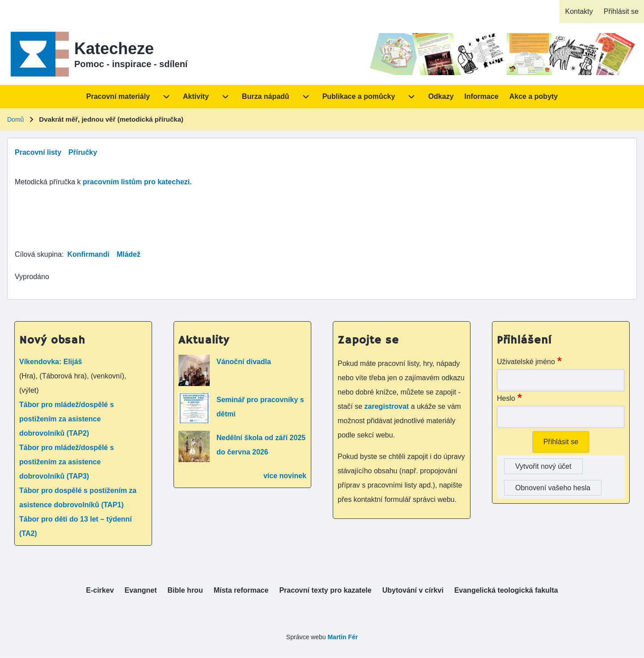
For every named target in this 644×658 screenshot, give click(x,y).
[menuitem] (579, 12)
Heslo (506, 398)
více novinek (285, 476)
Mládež (129, 254)
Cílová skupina (38, 254)
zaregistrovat (388, 406)
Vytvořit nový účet (543, 466)
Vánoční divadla (244, 362)
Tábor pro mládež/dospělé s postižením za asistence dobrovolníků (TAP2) (67, 419)
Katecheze (114, 49)
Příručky (83, 152)
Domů (15, 119)
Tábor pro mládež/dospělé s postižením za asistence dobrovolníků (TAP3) (67, 462)
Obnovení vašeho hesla (553, 488)
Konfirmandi (88, 254)
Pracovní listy (38, 152)
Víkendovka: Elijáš (51, 362)
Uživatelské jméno (526, 362)
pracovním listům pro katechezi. (137, 182)
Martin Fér (343, 637)
